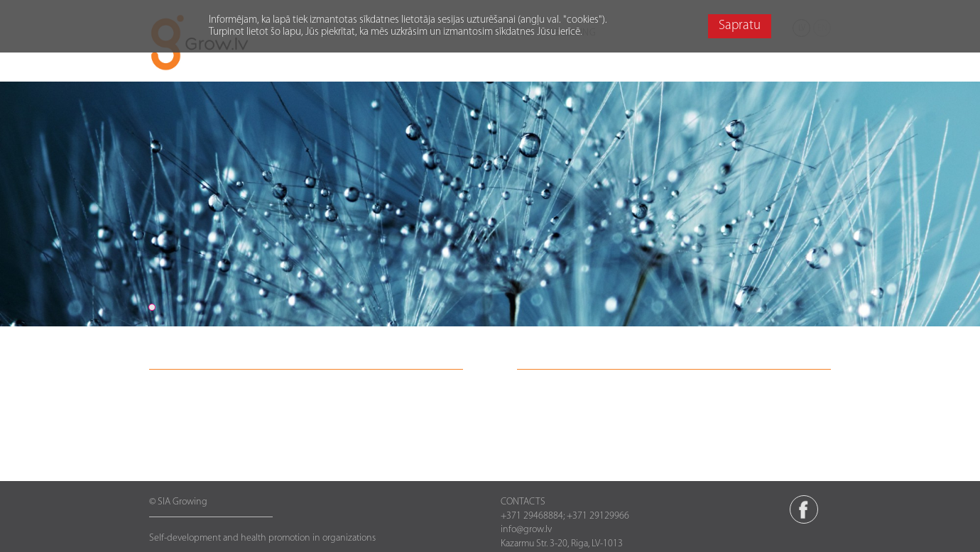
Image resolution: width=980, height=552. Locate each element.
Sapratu (740, 26)
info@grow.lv (526, 530)
